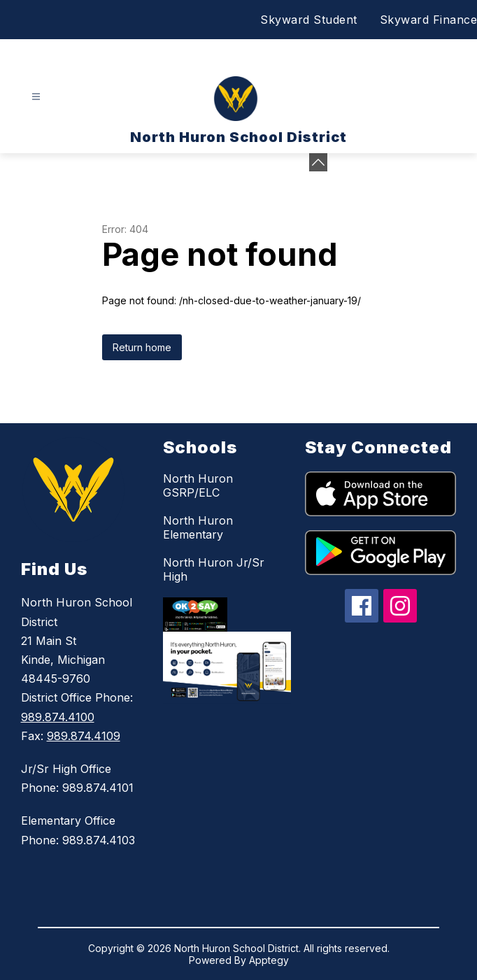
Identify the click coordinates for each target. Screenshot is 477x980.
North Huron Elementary (198, 527)
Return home (142, 347)
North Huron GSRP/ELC (198, 485)
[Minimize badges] (318, 162)
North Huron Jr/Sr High (214, 569)
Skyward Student (309, 20)
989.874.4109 (84, 736)
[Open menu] (36, 97)
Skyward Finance (429, 20)
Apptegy (269, 960)
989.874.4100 (58, 717)
